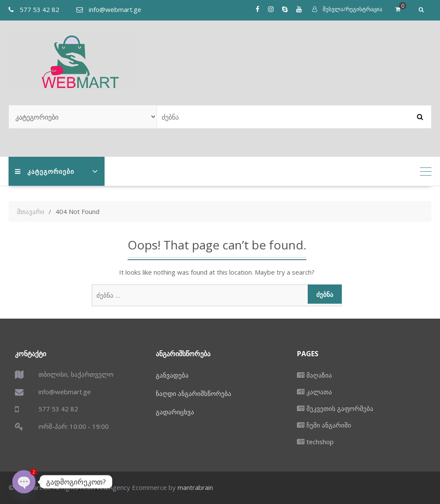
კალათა (319, 392)
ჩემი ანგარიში (329, 425)
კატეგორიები (45, 171)
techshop (320, 442)
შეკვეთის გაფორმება (340, 408)
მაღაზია (319, 375)
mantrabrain (195, 487)
